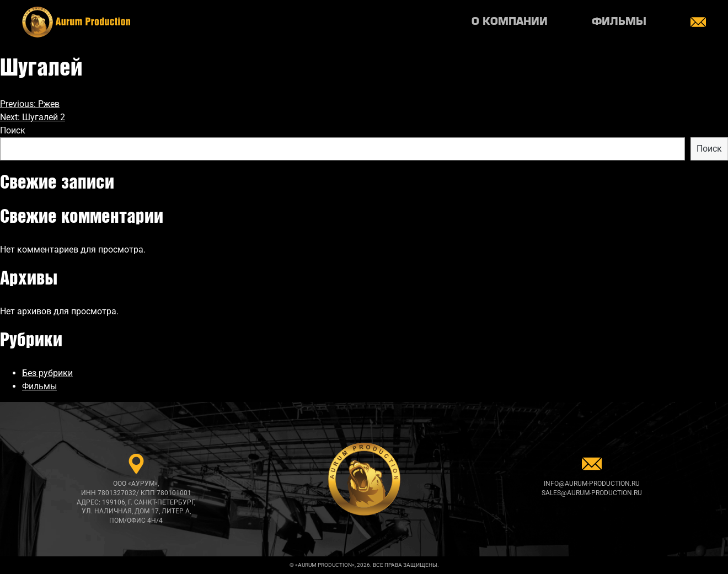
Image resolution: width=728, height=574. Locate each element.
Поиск (13, 130)
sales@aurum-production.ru (592, 493)
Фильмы (619, 22)
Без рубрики (47, 373)
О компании (510, 22)
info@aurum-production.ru (592, 484)
